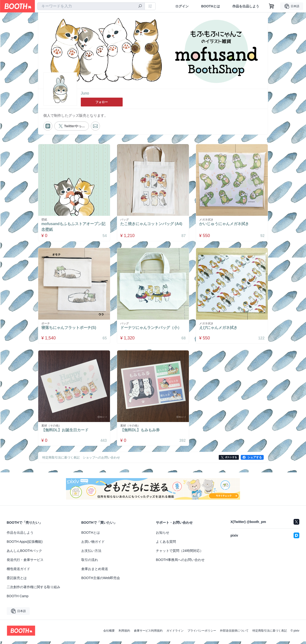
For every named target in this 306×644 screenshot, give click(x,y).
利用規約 (124, 633)
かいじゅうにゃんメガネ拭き (225, 224)
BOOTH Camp (18, 599)
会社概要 (109, 633)
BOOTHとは (210, 6)
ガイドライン (175, 633)
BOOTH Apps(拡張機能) (25, 544)
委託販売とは (17, 581)
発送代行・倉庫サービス (25, 562)
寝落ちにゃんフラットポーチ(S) (70, 329)
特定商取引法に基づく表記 (270, 633)
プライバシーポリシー (202, 633)
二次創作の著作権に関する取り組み (33, 590)
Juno (85, 93)
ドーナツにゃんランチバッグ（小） (152, 329)
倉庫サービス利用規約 (148, 633)
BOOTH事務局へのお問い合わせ (180, 562)
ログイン (182, 6)
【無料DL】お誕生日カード (66, 433)
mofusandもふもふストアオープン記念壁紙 (72, 227)
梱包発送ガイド (18, 571)
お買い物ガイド (93, 544)
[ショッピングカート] (272, 6)
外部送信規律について (234, 633)
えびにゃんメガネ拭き (219, 329)
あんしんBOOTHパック (24, 553)
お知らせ (163, 535)
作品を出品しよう (246, 6)
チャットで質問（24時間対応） (180, 553)
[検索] (140, 6)
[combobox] (91, 6)
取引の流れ (90, 562)
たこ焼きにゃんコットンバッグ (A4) (152, 224)
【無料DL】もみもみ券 (141, 433)
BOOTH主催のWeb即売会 (101, 581)
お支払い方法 (91, 553)
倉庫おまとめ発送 (95, 571)
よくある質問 (166, 544)
